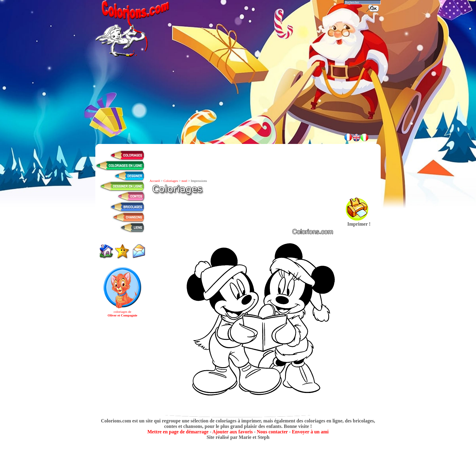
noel (184, 181)
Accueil (155, 181)
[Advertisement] (238, 112)
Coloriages (171, 181)
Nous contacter (272, 432)
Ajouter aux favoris (232, 432)
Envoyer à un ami (310, 432)
